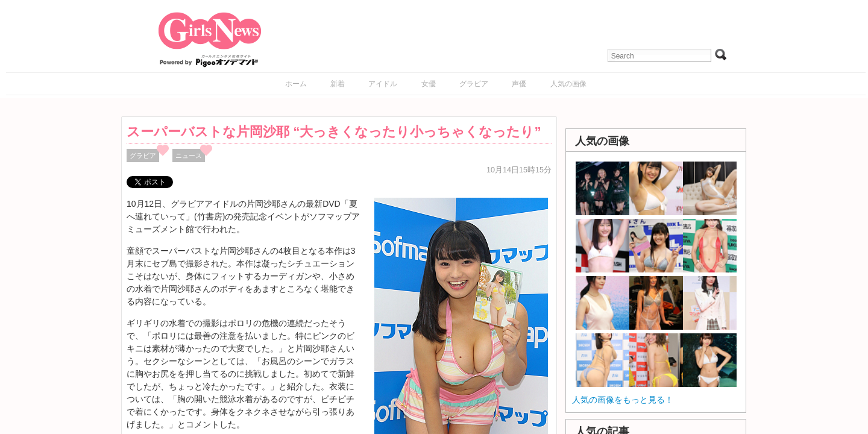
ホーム (296, 84)
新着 (338, 84)
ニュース (189, 156)
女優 (429, 84)
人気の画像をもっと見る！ (623, 400)
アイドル (383, 84)
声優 (519, 84)
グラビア (474, 84)
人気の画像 (568, 84)
